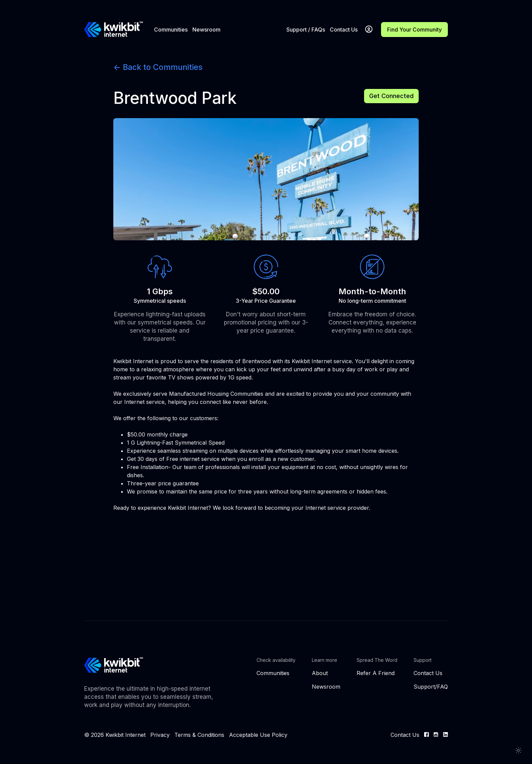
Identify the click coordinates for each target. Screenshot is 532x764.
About (320, 673)
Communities (171, 30)
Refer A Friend (376, 673)
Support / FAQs (306, 30)
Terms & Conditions (199, 735)
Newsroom (206, 30)
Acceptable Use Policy (258, 735)
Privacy (160, 735)
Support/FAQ (431, 687)
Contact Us (344, 30)
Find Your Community (414, 30)
